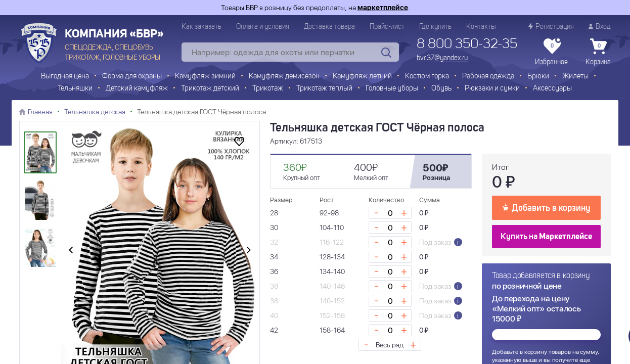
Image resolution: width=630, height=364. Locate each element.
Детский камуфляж (137, 89)
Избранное (551, 52)
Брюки (538, 77)
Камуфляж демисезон (284, 77)
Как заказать (201, 27)
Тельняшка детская (95, 112)
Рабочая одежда (488, 77)
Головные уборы (392, 89)
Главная (40, 112)
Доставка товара (329, 27)
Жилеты (575, 77)
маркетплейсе (383, 8)
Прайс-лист (387, 27)
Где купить (435, 27)
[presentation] (71, 251)
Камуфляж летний (362, 77)
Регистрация (551, 27)
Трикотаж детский (210, 89)
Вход (600, 27)
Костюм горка (427, 77)
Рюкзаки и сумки (492, 89)
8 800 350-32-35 (467, 44)
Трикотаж (268, 89)
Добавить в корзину (546, 207)
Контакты (481, 27)
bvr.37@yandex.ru (442, 58)
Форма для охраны (132, 77)
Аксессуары (552, 89)
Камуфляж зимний (205, 77)
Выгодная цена (65, 77)
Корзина (598, 52)
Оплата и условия (263, 27)
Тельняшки (75, 89)
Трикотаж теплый (324, 89)
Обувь (441, 89)
